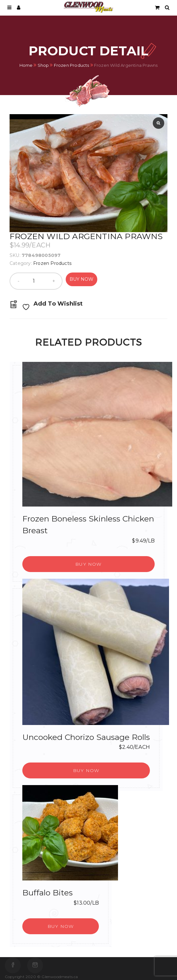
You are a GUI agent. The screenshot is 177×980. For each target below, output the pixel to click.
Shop (43, 65)
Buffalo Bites (48, 893)
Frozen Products (72, 65)
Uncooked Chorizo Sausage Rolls (86, 737)
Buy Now (81, 279)
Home (26, 65)
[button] (88, 564)
